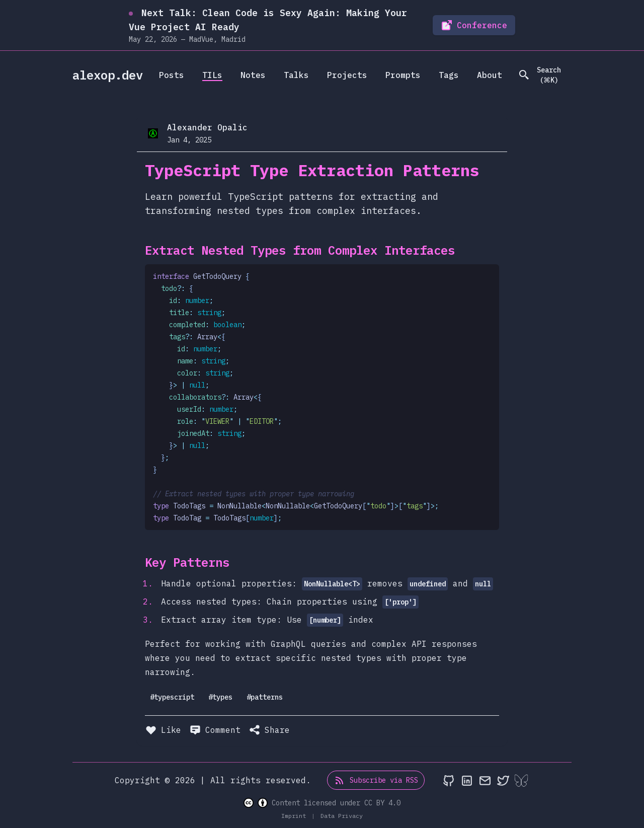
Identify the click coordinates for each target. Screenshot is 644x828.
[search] (544, 75)
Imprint (295, 816)
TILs (212, 75)
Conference (474, 25)
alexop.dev (108, 75)
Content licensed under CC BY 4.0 (322, 803)
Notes (253, 75)
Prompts (403, 75)
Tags (449, 75)
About (490, 75)
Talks (296, 75)
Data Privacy (342, 816)
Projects (347, 75)
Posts (172, 75)
